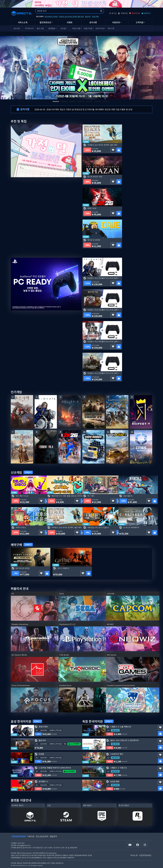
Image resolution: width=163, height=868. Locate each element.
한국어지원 (100, 28)
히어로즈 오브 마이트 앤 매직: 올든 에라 (71, 16)
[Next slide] (134, 68)
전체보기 (28, 472)
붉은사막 (88, 16)
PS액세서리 (29, 28)
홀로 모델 (40, 28)
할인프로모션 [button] (45, 22)
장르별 (63, 28)
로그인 (113, 13)
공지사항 (93, 22)
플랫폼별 (52, 28)
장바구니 (146, 13)
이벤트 (70, 22)
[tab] (56, 101)
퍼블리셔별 (88, 28)
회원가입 (123, 13)
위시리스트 (135, 13)
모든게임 (17, 28)
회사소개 (134, 855)
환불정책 (53, 836)
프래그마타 (95, 16)
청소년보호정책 (42, 836)
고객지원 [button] (140, 22)
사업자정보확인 (145, 855)
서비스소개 (23, 22)
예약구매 (111, 28)
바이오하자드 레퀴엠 (51, 16)
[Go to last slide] (29, 68)
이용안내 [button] (116, 22)
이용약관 (31, 836)
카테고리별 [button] (76, 28)
